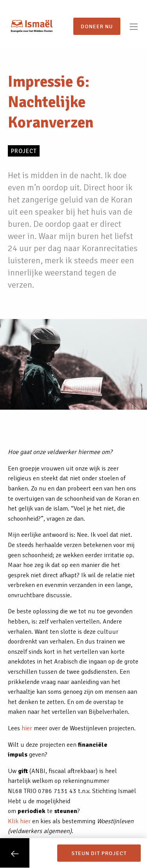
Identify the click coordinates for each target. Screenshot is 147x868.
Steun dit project (99, 853)
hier (27, 728)
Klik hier (19, 821)
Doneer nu (97, 26)
